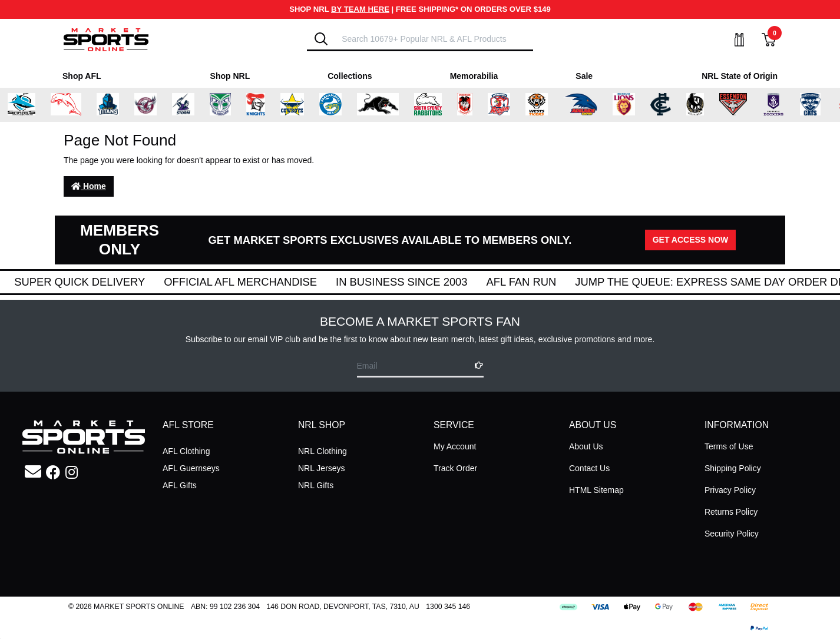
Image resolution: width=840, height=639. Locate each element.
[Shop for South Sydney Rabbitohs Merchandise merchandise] (438, 105)
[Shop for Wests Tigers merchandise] (547, 105)
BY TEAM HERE (360, 9)
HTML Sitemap (596, 490)
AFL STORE (188, 425)
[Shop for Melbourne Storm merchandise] (194, 105)
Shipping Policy (733, 468)
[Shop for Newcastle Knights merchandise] (266, 105)
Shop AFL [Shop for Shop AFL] (82, 76)
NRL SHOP (322, 425)
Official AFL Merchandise (260, 282)
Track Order (455, 468)
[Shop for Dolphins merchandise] (77, 105)
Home (89, 186)
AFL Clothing (186, 451)
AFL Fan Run (540, 282)
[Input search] (434, 39)
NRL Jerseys (322, 468)
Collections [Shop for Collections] (350, 76)
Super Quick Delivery (99, 282)
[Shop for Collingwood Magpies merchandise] (706, 105)
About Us (586, 446)
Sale (584, 76)
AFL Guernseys (191, 468)
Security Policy (732, 534)
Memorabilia (474, 76)
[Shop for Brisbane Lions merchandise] (634, 105)
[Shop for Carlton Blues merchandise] (671, 105)
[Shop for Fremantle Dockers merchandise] (783, 105)
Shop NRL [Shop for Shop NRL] (230, 76)
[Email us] (33, 472)
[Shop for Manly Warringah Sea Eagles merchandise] (156, 105)
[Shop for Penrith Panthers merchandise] (388, 105)
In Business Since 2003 (421, 282)
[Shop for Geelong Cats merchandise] (820, 105)
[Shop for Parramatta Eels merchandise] (340, 105)
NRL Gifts (316, 485)
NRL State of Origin (740, 76)
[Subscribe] (475, 365)
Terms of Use (729, 446)
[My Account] (732, 40)
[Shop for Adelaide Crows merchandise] (591, 105)
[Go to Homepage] (106, 39)
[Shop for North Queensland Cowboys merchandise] (302, 105)
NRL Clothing (323, 451)
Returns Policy (731, 512)
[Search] (321, 39)
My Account (455, 446)
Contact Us (589, 468)
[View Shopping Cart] (762, 40)
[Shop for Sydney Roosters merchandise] (510, 105)
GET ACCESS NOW (691, 240)
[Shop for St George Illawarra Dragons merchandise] (475, 105)
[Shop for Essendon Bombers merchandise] (743, 105)
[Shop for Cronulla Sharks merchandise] (32, 105)
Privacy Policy (730, 490)
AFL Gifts (180, 485)
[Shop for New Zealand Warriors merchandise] (231, 105)
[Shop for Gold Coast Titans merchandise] (118, 105)
